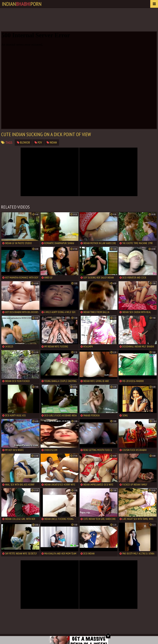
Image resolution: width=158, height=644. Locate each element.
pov (38, 142)
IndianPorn (22, 4)
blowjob (23, 142)
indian (52, 142)
